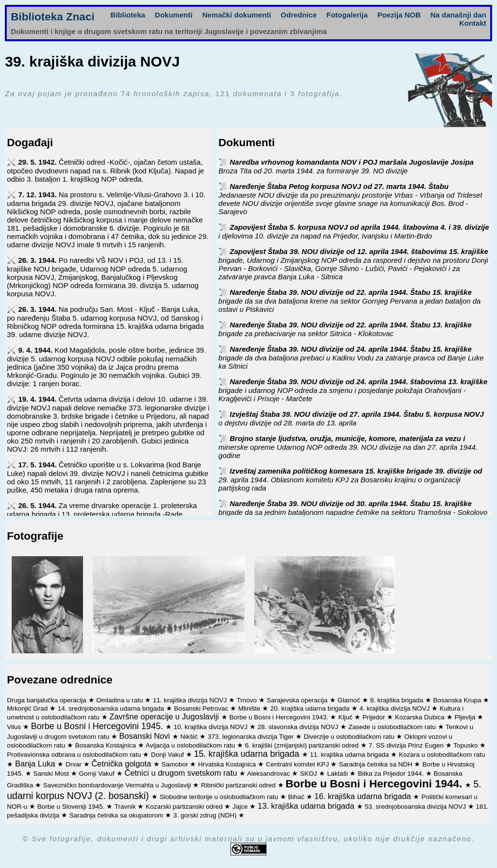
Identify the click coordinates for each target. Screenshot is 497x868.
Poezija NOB (399, 15)
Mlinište (250, 708)
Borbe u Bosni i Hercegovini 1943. (280, 717)
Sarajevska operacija (298, 700)
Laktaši (339, 774)
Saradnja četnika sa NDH (376, 764)
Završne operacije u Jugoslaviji (165, 716)
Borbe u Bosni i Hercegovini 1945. (98, 726)
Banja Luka (36, 764)
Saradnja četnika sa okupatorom (117, 815)
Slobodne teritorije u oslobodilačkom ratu (220, 797)
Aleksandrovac (269, 774)
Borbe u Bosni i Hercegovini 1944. (375, 784)
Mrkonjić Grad (28, 708)
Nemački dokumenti (237, 15)
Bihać (297, 797)
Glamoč (349, 700)
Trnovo (248, 700)
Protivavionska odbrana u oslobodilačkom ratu (75, 755)
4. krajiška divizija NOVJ (395, 708)
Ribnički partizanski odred (239, 785)
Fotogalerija (347, 15)
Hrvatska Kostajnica (228, 764)
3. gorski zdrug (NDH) (206, 815)
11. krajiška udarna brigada (350, 755)
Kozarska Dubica (421, 717)
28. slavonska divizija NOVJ (299, 727)
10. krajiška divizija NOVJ (212, 727)
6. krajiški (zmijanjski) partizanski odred (303, 745)
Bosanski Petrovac (202, 708)
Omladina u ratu (120, 700)
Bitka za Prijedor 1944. (392, 774)
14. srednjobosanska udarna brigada (112, 708)
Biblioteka (128, 15)
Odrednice (298, 15)
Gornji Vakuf (98, 774)
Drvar (75, 764)
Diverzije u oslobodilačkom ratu (350, 737)
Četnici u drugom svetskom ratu (182, 773)
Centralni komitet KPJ (298, 764)
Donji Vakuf (168, 755)
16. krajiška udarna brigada (364, 796)
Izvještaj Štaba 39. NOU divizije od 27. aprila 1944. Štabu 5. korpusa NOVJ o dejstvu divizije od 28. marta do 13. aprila (351, 418)
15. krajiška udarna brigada (248, 754)
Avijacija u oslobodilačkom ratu (191, 745)
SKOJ (309, 774)
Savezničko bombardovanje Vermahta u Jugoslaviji (118, 785)
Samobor (176, 764)
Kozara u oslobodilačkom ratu (442, 755)
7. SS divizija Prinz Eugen (407, 745)
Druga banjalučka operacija (47, 700)
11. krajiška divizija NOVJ (191, 700)
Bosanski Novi (146, 736)
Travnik (126, 807)
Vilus (15, 727)
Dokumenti (174, 15)
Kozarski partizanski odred (185, 807)
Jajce (241, 807)
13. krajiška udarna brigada (307, 806)
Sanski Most (52, 774)
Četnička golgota (122, 764)
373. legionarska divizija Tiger (252, 737)
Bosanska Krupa (458, 700)
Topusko (466, 745)
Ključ (346, 717)
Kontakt (473, 23)
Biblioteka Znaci (53, 17)
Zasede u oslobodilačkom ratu (393, 727)
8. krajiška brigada (397, 700)
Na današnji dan (458, 15)
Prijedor (375, 717)
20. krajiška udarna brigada (311, 708)
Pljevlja (466, 717)
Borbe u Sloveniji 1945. (72, 807)
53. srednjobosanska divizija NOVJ (416, 807)
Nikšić (190, 737)
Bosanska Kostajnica (107, 745)
